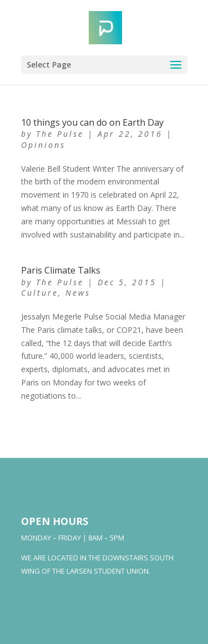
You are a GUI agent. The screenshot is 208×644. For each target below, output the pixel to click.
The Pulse (60, 134)
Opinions (43, 145)
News (78, 293)
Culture (40, 293)
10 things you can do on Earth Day (92, 122)
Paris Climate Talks (61, 270)
